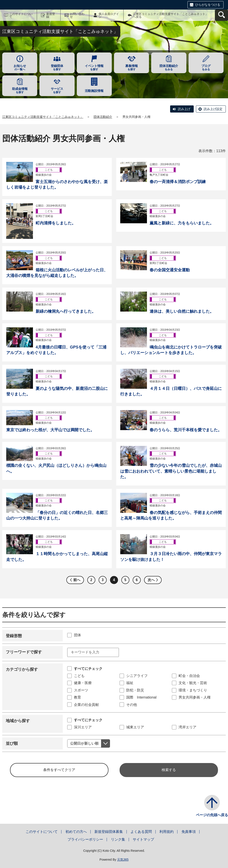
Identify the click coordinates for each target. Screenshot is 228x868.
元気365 (123, 860)
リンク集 (118, 839)
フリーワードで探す (24, 652)
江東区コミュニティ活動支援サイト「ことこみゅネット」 (43, 117)
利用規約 (167, 832)
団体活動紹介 (103, 117)
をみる (169, 67)
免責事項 (189, 832)
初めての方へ (76, 832)
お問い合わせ (77, 15)
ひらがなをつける (208, 5)
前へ (77, 580)
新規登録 (51, 15)
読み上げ (184, 109)
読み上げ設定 (213, 109)
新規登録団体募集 (109, 832)
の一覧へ (20, 67)
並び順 (12, 743)
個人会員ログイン (109, 15)
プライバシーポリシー (85, 839)
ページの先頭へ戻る (212, 815)
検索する (169, 770)
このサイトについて (21, 15)
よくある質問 (141, 832)
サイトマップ (143, 839)
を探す (57, 67)
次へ (151, 580)
